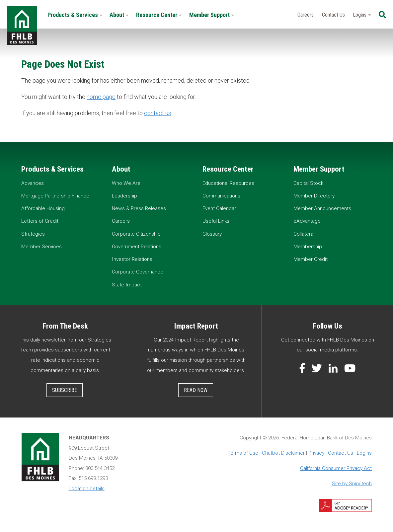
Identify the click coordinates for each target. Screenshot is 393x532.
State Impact (127, 285)
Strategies (33, 234)
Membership (308, 247)
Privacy (316, 453)
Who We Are (126, 183)
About (119, 15)
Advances (33, 183)
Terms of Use (243, 453)
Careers (306, 15)
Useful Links (216, 221)
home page (101, 97)
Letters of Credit (40, 221)
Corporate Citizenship (136, 234)
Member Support (212, 15)
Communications (221, 196)
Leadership (124, 196)
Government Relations (137, 247)
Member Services (41, 247)
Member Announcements (322, 208)
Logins (362, 15)
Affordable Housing (43, 208)
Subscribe (65, 390)
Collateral (304, 234)
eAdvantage (307, 221)
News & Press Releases (139, 208)
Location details (87, 489)
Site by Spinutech (352, 484)
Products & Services (75, 15)
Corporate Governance (138, 272)
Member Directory (314, 196)
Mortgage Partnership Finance (55, 196)
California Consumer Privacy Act (336, 468)
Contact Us (333, 15)
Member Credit (311, 259)
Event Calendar (219, 208)
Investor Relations (132, 259)
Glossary (212, 234)
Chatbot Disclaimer (283, 453)
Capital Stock (308, 183)
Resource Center (159, 15)
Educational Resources (228, 183)
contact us (158, 113)
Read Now (196, 390)
